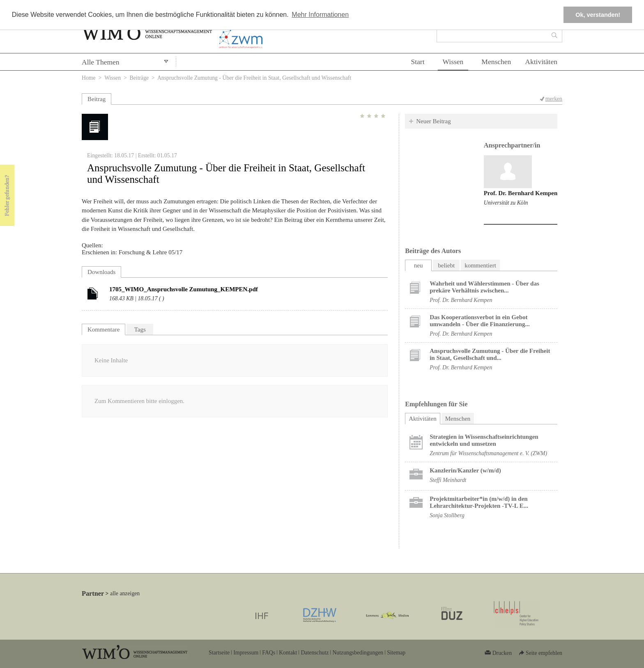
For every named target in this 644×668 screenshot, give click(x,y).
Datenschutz (315, 653)
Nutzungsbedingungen (358, 653)
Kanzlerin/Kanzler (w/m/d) (465, 470)
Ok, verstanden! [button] (598, 15)
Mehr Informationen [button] (320, 15)
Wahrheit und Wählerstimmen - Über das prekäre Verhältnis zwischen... (484, 287)
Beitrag (97, 99)
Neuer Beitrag (434, 121)
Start (417, 62)
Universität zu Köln (506, 203)
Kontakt (288, 653)
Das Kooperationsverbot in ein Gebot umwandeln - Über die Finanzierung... (480, 321)
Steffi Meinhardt (448, 480)
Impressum (246, 653)
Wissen (453, 62)
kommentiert (480, 265)
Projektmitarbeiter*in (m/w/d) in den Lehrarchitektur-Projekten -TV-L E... (479, 502)
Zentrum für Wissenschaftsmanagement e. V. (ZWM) (488, 453)
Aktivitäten (541, 62)
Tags (140, 329)
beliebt (446, 265)
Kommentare (103, 329)
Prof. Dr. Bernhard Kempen (521, 193)
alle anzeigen (125, 593)
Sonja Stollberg (447, 515)
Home (89, 78)
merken (554, 99)
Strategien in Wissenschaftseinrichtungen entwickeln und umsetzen (484, 440)
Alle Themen (101, 62)
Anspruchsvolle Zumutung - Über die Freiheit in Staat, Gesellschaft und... (490, 354)
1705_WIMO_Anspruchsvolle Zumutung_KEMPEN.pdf (184, 289)
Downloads (101, 272)
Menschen (496, 62)
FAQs (269, 653)
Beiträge (139, 78)
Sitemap (396, 653)
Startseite (219, 653)
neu (419, 265)
